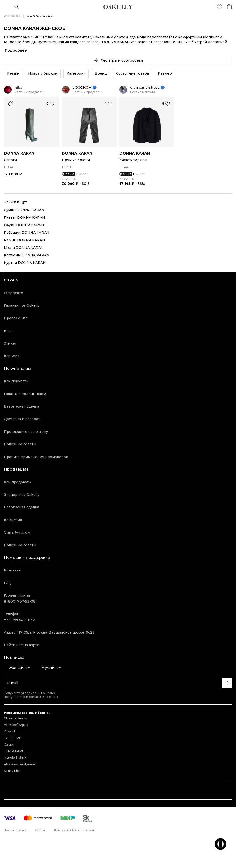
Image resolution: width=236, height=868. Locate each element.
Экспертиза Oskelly (22, 495)
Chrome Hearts (15, 718)
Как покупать (16, 381)
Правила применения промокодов (36, 457)
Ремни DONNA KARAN (24, 240)
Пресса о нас (16, 318)
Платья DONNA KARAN (24, 217)
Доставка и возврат (22, 419)
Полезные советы (20, 444)
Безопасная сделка (21, 406)
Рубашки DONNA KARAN (27, 233)
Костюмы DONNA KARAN (27, 255)
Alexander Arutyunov (20, 764)
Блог (8, 331)
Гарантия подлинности (25, 394)
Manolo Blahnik (15, 758)
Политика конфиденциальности (74, 830)
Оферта (40, 830)
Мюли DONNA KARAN (24, 248)
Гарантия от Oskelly (22, 305)
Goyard (9, 731)
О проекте (13, 293)
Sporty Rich (12, 771)
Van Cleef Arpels (16, 725)
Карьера (12, 356)
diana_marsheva (145, 88)
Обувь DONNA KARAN (24, 225)
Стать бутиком (17, 532)
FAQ (8, 583)
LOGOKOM (82, 88)
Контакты (12, 570)
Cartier (9, 744)
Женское (12, 16)
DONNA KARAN (19, 153)
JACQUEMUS (13, 738)
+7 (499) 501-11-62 (19, 620)
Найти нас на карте (22, 645)
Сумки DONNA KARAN (24, 210)
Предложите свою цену (26, 432)
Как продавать (17, 482)
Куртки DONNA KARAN (25, 263)
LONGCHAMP (14, 751)
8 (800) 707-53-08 (20, 601)
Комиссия (13, 520)
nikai (19, 88)
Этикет (10, 343)
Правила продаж (15, 830)
